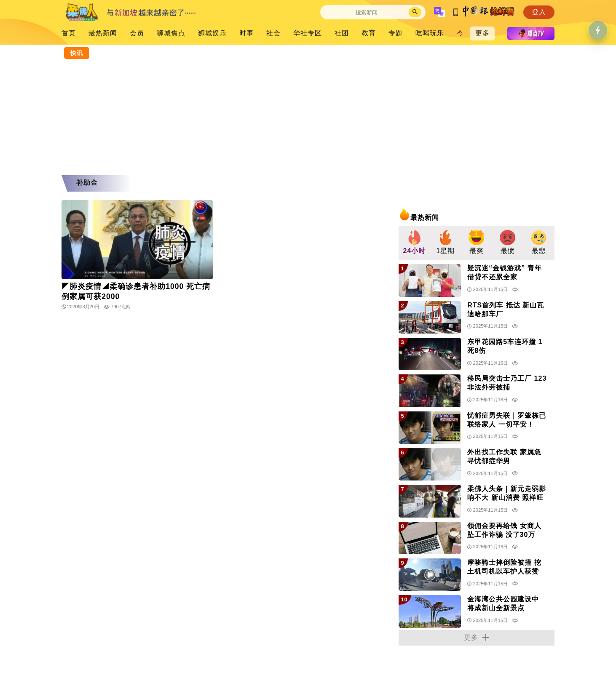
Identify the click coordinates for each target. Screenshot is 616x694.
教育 (369, 33)
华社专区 (308, 33)
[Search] (367, 12)
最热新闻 (103, 33)
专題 (396, 33)
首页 (69, 33)
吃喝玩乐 (430, 33)
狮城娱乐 (212, 33)
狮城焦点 (171, 33)
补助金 (87, 183)
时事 (246, 33)
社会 (273, 33)
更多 (482, 33)
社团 (342, 33)
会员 (137, 33)
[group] (414, 243)
